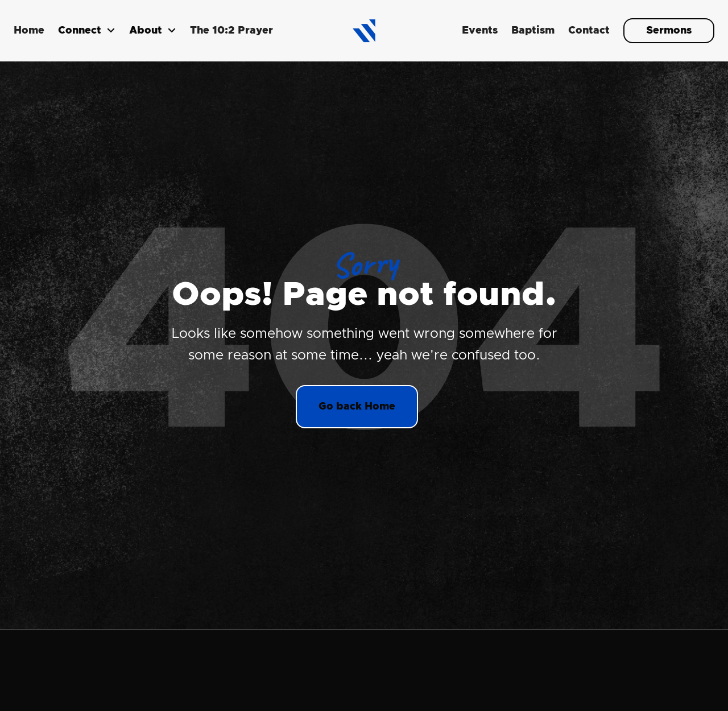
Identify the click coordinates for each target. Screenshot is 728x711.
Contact (589, 31)
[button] (87, 31)
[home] (364, 31)
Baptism (533, 31)
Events (480, 31)
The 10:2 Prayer (231, 31)
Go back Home (357, 407)
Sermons (669, 31)
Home (29, 31)
